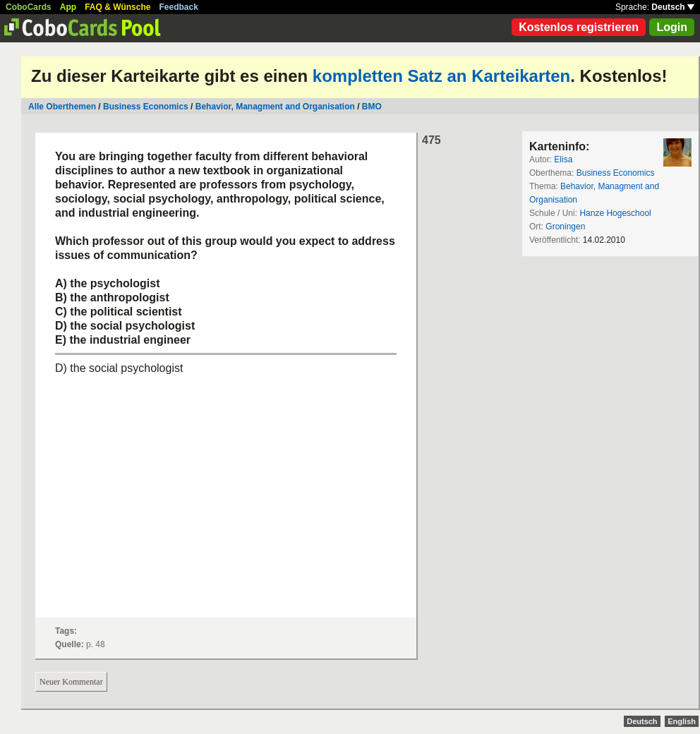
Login (672, 27)
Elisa (563, 160)
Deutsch (673, 7)
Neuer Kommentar (71, 682)
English (682, 721)
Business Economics (146, 107)
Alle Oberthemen (62, 107)
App (68, 7)
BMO (372, 107)
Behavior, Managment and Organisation (275, 107)
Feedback (179, 7)
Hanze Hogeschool (615, 213)
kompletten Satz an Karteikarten (441, 76)
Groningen (565, 227)
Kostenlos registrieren (579, 27)
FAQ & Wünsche (117, 7)
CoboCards (29, 7)
